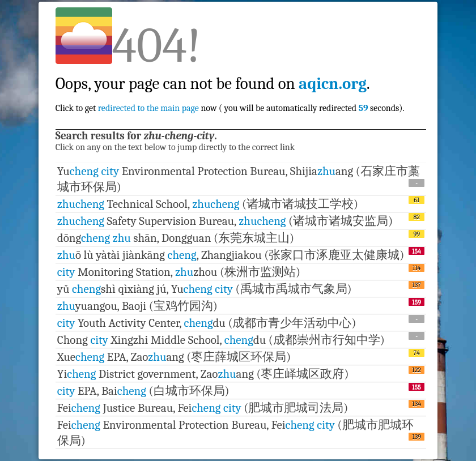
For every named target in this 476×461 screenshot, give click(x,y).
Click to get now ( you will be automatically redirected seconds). (230, 84)
